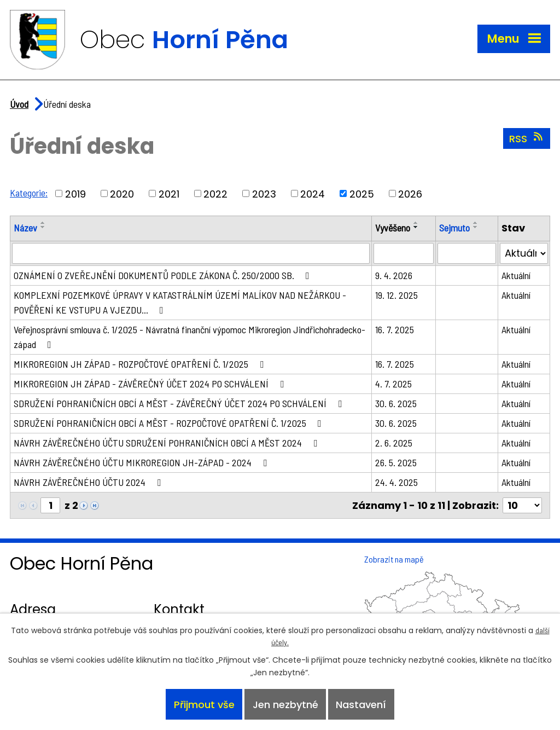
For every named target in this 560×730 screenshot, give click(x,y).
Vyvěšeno (393, 228)
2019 (75, 193)
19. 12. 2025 (396, 295)
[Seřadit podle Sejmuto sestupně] (476, 227)
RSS (527, 138)
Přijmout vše (204, 705)
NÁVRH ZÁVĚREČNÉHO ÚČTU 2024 (89, 482)
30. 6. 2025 (396, 403)
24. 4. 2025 (396, 482)
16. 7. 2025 (395, 329)
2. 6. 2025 (394, 443)
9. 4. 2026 (394, 275)
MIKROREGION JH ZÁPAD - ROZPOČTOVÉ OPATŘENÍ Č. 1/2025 (141, 364)
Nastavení (361, 705)
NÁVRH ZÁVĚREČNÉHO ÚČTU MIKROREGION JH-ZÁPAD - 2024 (142, 462)
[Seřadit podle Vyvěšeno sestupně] (416, 227)
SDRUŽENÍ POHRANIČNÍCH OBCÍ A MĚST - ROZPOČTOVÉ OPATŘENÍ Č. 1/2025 (170, 423)
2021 (169, 193)
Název (25, 228)
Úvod (19, 104)
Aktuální (516, 275)
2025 (362, 193)
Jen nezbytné (285, 705)
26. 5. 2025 (396, 462)
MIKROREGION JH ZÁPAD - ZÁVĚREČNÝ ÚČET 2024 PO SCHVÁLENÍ (151, 384)
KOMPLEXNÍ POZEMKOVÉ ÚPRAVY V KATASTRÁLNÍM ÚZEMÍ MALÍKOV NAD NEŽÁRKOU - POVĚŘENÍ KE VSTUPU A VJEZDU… (180, 302)
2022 (215, 193)
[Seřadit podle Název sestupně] (43, 227)
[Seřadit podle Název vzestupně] (43, 223)
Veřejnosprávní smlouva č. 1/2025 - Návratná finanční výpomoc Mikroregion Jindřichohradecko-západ (189, 337)
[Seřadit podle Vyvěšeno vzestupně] (416, 223)
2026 (410, 193)
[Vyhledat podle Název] (191, 253)
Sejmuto (454, 228)
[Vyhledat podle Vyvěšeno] (404, 253)
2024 (313, 193)
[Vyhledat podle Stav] (524, 253)
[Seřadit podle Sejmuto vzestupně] (476, 223)
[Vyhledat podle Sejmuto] (467, 253)
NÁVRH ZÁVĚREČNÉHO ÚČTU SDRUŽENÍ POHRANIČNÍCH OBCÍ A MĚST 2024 (168, 443)
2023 (264, 193)
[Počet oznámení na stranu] (522, 505)
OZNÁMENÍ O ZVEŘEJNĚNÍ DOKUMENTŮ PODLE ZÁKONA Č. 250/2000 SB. (164, 275)
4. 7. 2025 (393, 384)
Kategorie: (29, 193)
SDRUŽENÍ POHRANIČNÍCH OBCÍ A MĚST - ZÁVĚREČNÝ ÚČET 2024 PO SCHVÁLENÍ (180, 403)
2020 (122, 193)
